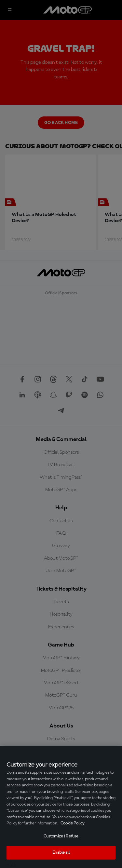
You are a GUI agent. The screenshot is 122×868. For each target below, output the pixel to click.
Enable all (61, 853)
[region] (61, 807)
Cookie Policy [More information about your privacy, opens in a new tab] (72, 823)
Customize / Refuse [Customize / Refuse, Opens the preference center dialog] (61, 836)
